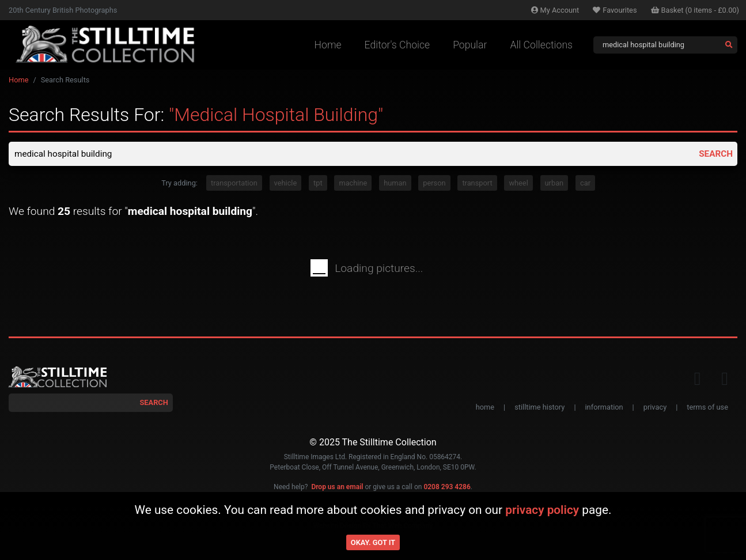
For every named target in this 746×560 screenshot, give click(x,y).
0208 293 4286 (447, 488)
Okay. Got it (373, 542)
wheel (518, 184)
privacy (655, 408)
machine (353, 184)
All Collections (541, 45)
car (585, 184)
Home (328, 45)
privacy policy (542, 510)
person (434, 184)
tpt (318, 184)
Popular (470, 45)
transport (477, 184)
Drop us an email (337, 488)
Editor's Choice (397, 45)
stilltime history (539, 408)
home (485, 408)
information (604, 408)
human (395, 184)
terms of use (707, 408)
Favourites (615, 10)
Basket (695, 10)
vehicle (286, 184)
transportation (234, 184)
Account (555, 10)
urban (554, 184)
